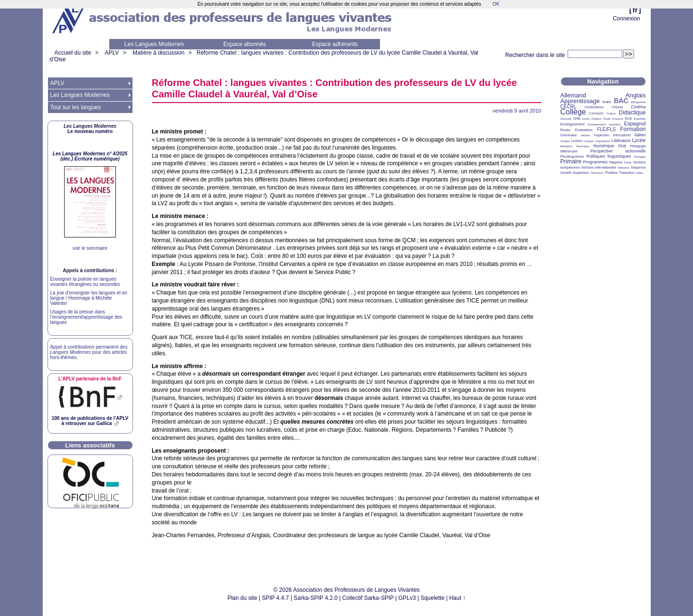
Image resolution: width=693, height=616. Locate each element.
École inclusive (613, 119)
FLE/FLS (606, 129)
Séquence (638, 167)
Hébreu (586, 135)
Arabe (607, 102)
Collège (573, 112)
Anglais (636, 95)
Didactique (632, 113)
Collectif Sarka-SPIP (368, 598)
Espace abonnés (244, 44)
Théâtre (611, 173)
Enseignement (573, 124)
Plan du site (242, 598)
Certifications (594, 107)
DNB (577, 118)
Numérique (604, 146)
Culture (611, 114)
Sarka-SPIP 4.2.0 (316, 598)
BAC (621, 100)
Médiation (567, 146)
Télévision (597, 173)
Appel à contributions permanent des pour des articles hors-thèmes (89, 352)
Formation (633, 129)
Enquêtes (640, 119)
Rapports (616, 162)
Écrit (628, 118)
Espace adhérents (335, 44)
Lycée (639, 140)
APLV (112, 53)
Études (566, 130)
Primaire (571, 161)
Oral (622, 146)
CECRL (569, 107)
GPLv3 (407, 598)
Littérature (621, 141)
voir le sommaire (90, 248)
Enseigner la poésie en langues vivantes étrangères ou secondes (85, 282)
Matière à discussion (158, 53)
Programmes (595, 162)
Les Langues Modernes (154, 44)
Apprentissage (580, 101)
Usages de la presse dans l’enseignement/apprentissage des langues (86, 317)
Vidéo (640, 173)
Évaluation (584, 130)
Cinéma (639, 107)
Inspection (602, 135)
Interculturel (622, 135)
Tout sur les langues (76, 107)
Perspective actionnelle (618, 151)
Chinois (617, 107)
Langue (565, 141)
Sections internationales (598, 167)
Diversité (566, 119)
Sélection (623, 168)
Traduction (627, 173)
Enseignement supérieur (604, 124)
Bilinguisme (639, 102)
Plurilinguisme (572, 156)
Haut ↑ (458, 598)
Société (566, 173)
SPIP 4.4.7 (275, 598)
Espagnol (635, 123)
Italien (640, 135)
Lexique (589, 141)
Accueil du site (73, 53)
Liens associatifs (90, 445)
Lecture (576, 141)
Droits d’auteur (592, 119)
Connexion (626, 19)
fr (635, 10)
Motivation (583, 146)
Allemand (573, 95)
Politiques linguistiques (609, 156)
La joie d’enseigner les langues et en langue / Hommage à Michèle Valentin (89, 298)
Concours (596, 113)
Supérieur (581, 173)
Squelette (432, 598)
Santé (628, 162)
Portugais (640, 157)
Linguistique (602, 141)
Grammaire (569, 135)
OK (496, 4)
